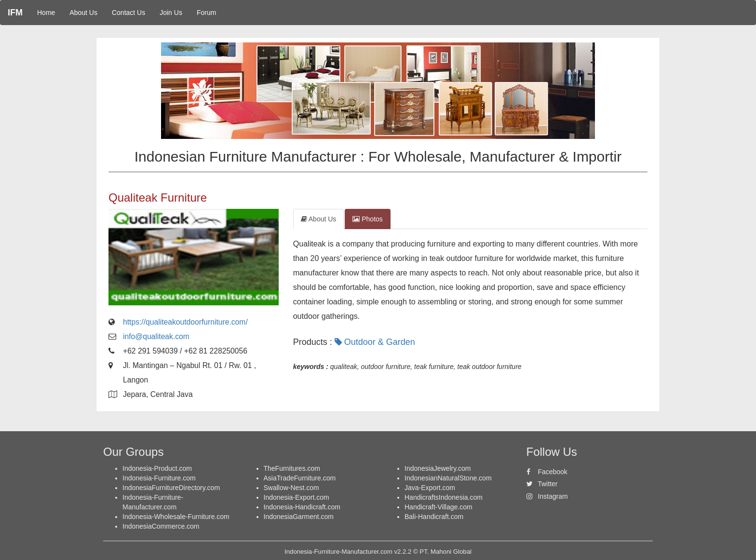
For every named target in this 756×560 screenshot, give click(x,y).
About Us (83, 13)
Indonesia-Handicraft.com (302, 507)
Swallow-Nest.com (291, 488)
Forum (206, 13)
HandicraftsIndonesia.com (444, 497)
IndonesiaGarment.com (299, 517)
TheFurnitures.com (292, 468)
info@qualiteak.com (156, 336)
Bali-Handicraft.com (434, 517)
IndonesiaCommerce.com (161, 526)
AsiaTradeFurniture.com (300, 478)
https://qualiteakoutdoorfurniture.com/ (185, 322)
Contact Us (128, 13)
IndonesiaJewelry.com (438, 468)
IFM (15, 13)
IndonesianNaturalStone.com (448, 478)
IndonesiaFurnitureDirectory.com (171, 488)
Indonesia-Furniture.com (159, 478)
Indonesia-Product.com (157, 468)
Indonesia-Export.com (297, 497)
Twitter (542, 484)
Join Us (171, 13)
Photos (367, 219)
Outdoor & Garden (376, 342)
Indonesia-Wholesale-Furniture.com (176, 517)
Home (46, 13)
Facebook (547, 472)
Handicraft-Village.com (439, 507)
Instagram (547, 496)
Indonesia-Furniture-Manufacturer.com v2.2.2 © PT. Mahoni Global (378, 552)
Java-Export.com (430, 488)
